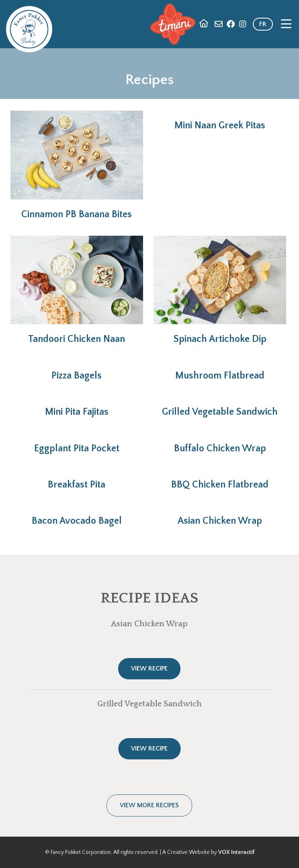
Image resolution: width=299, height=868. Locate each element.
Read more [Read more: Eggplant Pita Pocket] (77, 444)
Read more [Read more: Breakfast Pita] (77, 480)
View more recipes (149, 805)
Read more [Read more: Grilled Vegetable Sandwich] (220, 407)
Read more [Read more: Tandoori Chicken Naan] (77, 290)
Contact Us (219, 24)
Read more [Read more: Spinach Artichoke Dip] (220, 290)
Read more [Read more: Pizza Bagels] (77, 371)
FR (263, 24)
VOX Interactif (236, 852)
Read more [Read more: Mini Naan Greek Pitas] (220, 121)
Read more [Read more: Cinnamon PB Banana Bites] (77, 165)
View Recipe (149, 668)
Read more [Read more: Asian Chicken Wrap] (220, 516)
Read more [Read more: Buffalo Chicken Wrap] (220, 444)
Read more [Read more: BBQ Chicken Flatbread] (220, 480)
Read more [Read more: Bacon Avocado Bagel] (77, 516)
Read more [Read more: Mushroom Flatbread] (220, 371)
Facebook (231, 24)
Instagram (243, 24)
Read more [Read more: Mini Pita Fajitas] (77, 407)
